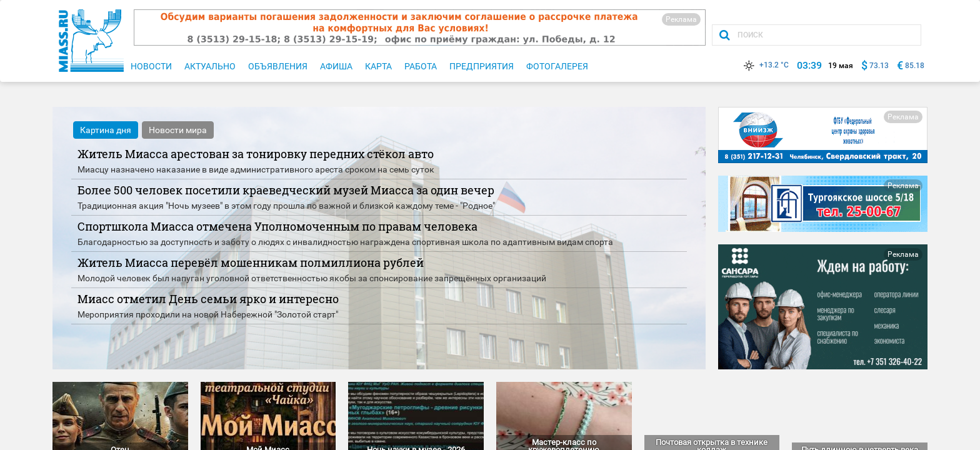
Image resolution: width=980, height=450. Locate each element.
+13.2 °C (765, 65)
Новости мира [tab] (178, 130)
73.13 (879, 66)
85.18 (915, 66)
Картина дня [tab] (106, 130)
